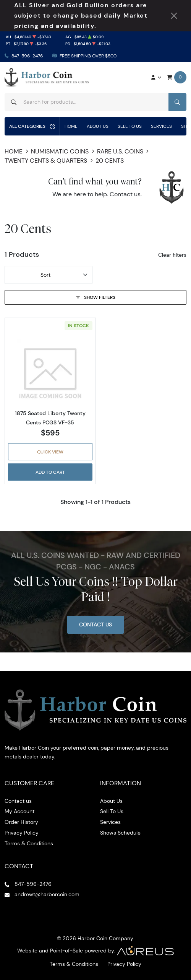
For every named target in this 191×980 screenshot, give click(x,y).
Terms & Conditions (29, 843)
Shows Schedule (120, 833)
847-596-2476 (27, 56)
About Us (98, 126)
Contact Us (95, 625)
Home (71, 126)
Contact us (125, 194)
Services (161, 126)
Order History (21, 822)
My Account (19, 811)
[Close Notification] (174, 16)
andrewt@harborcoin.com (47, 894)
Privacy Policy (22, 833)
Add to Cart (50, 472)
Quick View (50, 452)
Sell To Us (130, 126)
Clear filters (172, 255)
